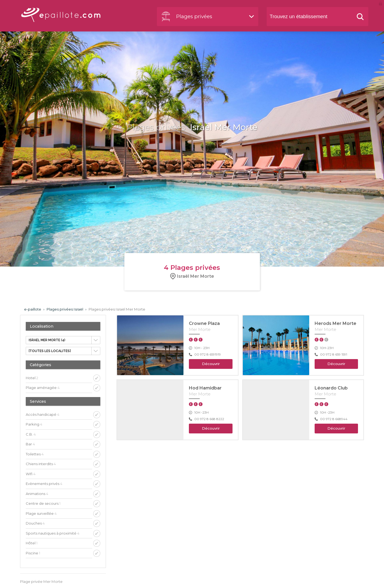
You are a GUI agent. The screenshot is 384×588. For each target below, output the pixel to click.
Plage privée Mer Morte (41, 581)
